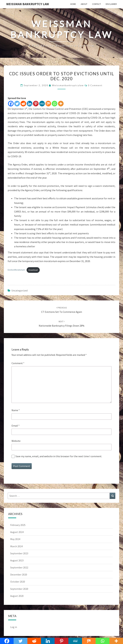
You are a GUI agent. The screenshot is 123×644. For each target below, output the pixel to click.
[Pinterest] (36, 104)
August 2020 (17, 596)
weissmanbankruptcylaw (68, 85)
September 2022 (19, 567)
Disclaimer (111, 4)
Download (33, 270)
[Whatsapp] (55, 104)
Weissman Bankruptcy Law (28, 4)
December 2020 (19, 575)
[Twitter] (17, 104)
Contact (96, 4)
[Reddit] (23, 104)
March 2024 (16, 546)
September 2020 (19, 589)
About (84, 4)
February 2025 (18, 525)
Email (16, 426)
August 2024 (17, 532)
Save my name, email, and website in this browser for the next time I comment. (59, 456)
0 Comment (95, 85)
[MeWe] (42, 104)
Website (16, 441)
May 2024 (15, 539)
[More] (61, 104)
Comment (18, 363)
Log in (14, 627)
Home (73, 4)
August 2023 (17, 560)
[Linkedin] (30, 104)
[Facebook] (11, 104)
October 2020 (18, 582)
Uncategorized (19, 290)
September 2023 (19, 553)
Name (16, 410)
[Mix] (48, 104)
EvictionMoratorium (16, 270)
